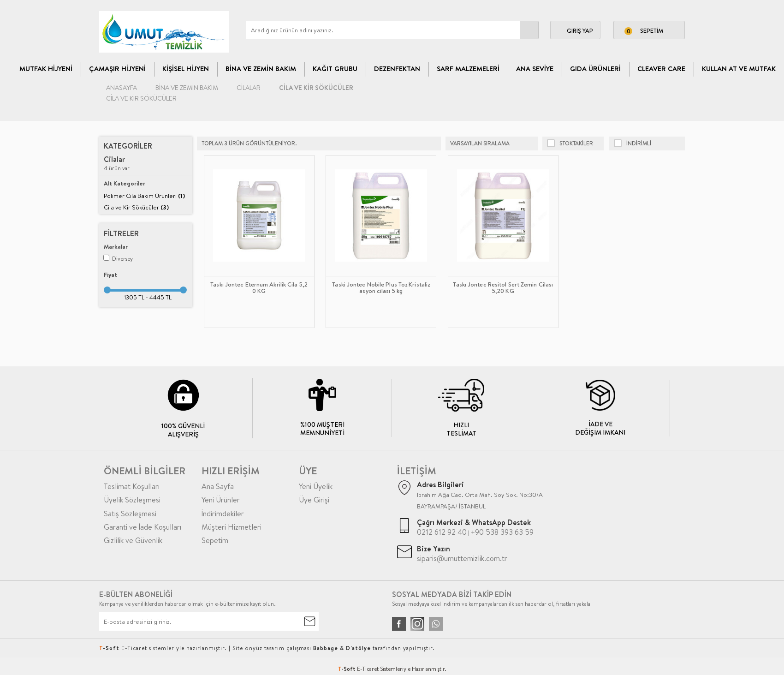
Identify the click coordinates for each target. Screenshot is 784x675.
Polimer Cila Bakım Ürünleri (144, 196)
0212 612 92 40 (442, 532)
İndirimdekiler (223, 514)
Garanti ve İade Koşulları (143, 527)
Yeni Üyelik (316, 486)
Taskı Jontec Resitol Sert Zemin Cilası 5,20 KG (503, 288)
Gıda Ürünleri (595, 69)
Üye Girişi (314, 500)
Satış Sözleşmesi (130, 514)
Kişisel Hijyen (186, 69)
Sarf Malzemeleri (468, 69)
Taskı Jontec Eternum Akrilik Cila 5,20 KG (259, 288)
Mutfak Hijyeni (46, 69)
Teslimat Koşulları (132, 486)
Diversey (118, 259)
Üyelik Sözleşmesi (132, 500)
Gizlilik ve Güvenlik (133, 540)
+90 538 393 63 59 (502, 532)
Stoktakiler (570, 143)
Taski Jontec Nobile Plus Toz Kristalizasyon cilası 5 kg (381, 288)
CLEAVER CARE (661, 69)
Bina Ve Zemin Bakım (261, 69)
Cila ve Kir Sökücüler (136, 207)
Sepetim (215, 540)
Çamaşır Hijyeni (117, 69)
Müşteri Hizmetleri (232, 527)
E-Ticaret (368, 669)
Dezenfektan (397, 69)
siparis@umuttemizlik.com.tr (462, 558)
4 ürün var (117, 164)
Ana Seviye (535, 69)
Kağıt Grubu (335, 69)
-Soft (347, 669)
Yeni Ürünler (221, 500)
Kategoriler (128, 146)
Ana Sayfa (218, 486)
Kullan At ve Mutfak (739, 69)
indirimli (633, 143)
